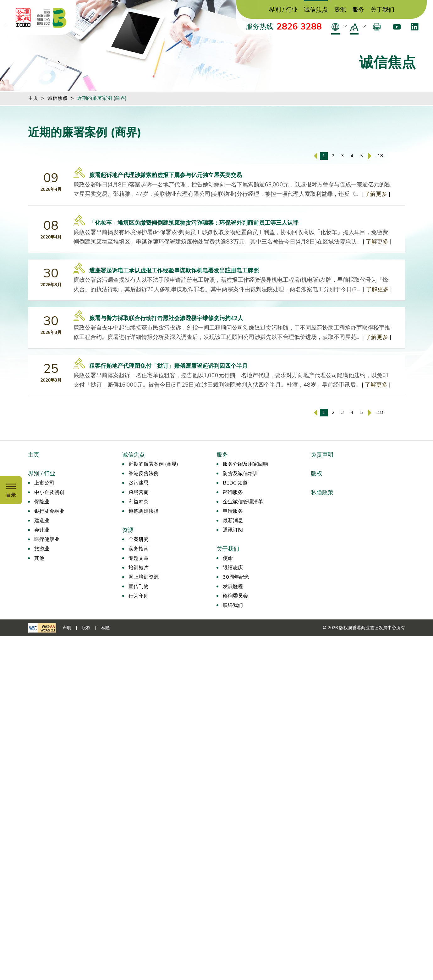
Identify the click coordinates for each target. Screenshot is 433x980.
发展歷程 (233, 586)
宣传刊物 (139, 586)
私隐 (105, 628)
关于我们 (382, 10)
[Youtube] (397, 27)
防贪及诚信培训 (240, 474)
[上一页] (315, 156)
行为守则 (139, 596)
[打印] (377, 27)
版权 (316, 474)
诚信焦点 (316, 10)
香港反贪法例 (144, 474)
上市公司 (44, 483)
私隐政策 (322, 492)
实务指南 (139, 549)
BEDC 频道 (235, 483)
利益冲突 (139, 502)
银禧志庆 (233, 568)
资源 (340, 10)
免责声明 (322, 455)
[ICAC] (23, 18)
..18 (379, 156)
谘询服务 (233, 492)
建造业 (42, 521)
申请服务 (233, 511)
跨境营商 (139, 492)
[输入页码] (397, 156)
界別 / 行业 (283, 10)
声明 (67, 628)
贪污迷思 (139, 483)
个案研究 (139, 539)
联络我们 (233, 605)
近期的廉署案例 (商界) (102, 98)
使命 (228, 558)
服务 (358, 10)
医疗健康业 (47, 539)
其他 (39, 558)
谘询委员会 (235, 596)
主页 (33, 98)
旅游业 (42, 549)
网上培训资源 (144, 577)
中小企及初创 (49, 492)
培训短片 (139, 568)
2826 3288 (299, 27)
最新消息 (233, 521)
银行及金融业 (49, 511)
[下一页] (370, 156)
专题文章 (139, 558)
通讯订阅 (233, 530)
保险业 (42, 502)
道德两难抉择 (144, 511)
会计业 (42, 530)
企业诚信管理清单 (243, 502)
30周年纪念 (236, 577)
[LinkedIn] (415, 27)
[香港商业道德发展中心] (52, 18)
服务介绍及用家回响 (245, 464)
